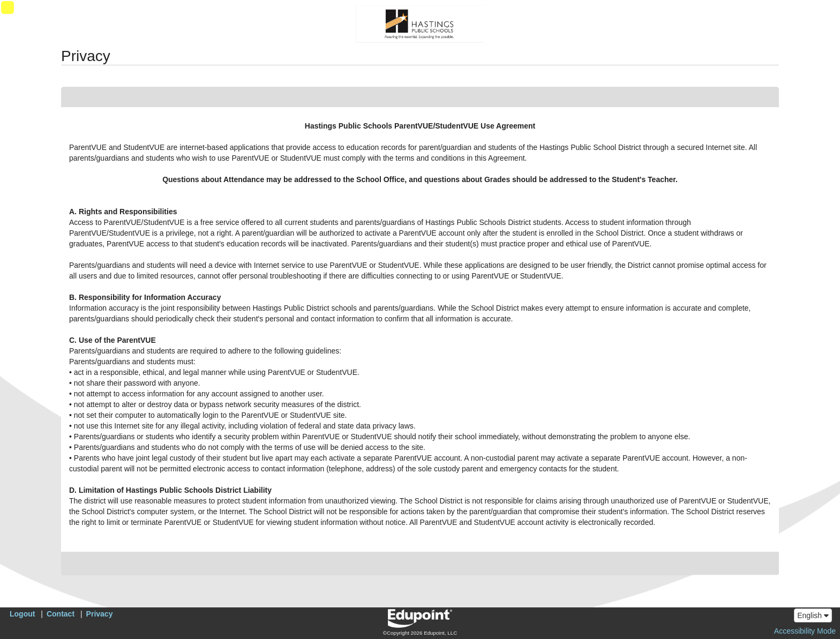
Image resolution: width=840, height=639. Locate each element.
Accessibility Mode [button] (805, 631)
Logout (22, 614)
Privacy (100, 614)
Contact (61, 614)
